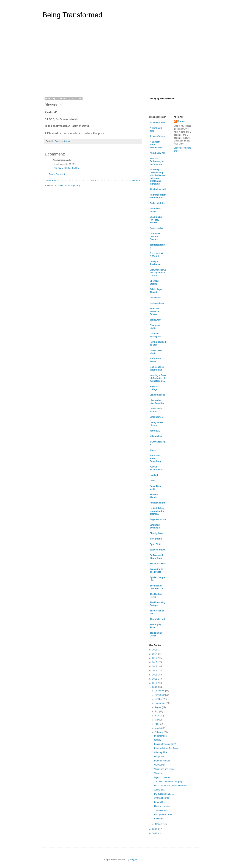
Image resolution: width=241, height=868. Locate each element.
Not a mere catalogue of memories (171, 786)
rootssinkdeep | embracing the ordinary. (158, 511)
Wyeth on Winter (162, 777)
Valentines (159, 773)
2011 (155, 679)
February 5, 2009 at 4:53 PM (66, 168)
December (160, 691)
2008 (155, 829)
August (158, 707)
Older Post (135, 180)
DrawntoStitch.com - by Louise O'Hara (158, 273)
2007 (155, 833)
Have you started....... (164, 806)
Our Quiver (159, 765)
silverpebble (156, 539)
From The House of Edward (155, 311)
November (160, 695)
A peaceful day (157, 136)
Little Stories (156, 417)
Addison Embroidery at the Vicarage (157, 161)
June (157, 716)
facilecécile (155, 298)
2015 (155, 662)
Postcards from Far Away (166, 748)
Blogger (133, 859)
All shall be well (158, 189)
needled (154, 475)
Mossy (153, 450)
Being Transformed (72, 15)
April (157, 724)
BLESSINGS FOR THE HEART (156, 220)
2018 (155, 650)
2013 (155, 671)
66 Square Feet (157, 123)
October (159, 699)
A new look (159, 790)
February (159, 732)
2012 (155, 675)
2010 (155, 683)
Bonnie (181, 121)
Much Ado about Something (155, 458)
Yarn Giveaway (161, 811)
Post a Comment (57, 174)
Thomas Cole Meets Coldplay (168, 781)
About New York (158, 153)
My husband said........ (165, 794)
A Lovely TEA (161, 752)
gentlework (155, 320)
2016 (155, 658)
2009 (155, 687)
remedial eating (158, 503)
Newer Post (51, 180)
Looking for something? (165, 744)
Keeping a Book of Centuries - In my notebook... (158, 378)
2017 (155, 654)
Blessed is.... (160, 819)
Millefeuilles (156, 436)
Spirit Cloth (156, 544)
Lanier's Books (157, 395)
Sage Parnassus (158, 519)
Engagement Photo (163, 815)
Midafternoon (160, 736)
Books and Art (157, 228)
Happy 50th (160, 757)
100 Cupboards (161, 798)
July (157, 711)
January (159, 824)
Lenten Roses (161, 802)
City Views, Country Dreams (155, 237)
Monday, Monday (162, 761)
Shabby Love (156, 533)
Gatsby (158, 740)
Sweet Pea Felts (158, 564)
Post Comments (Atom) (69, 186)
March (158, 728)
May (157, 720)
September (160, 703)
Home (94, 180)
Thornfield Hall (157, 619)
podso (153, 481)
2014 (155, 666)
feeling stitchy (157, 303)
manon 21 (155, 431)
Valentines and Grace (164, 769)
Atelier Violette (157, 203)
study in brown (157, 550)
